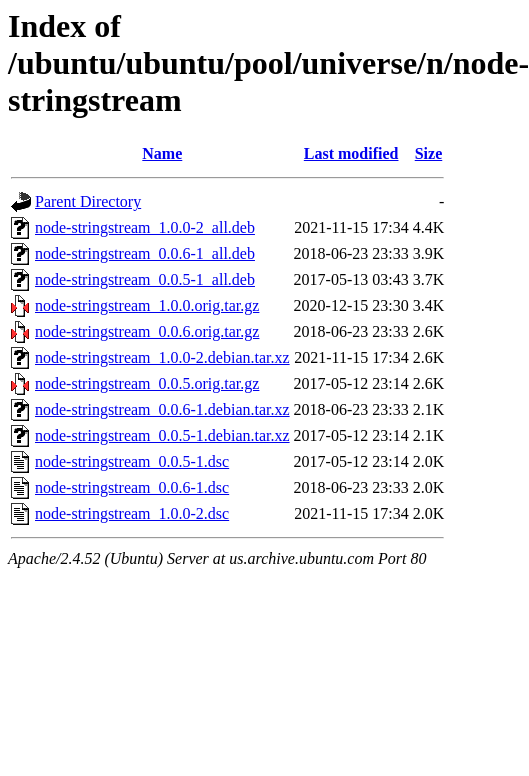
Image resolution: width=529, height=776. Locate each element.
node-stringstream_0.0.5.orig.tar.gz (147, 383)
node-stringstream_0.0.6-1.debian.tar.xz (162, 409)
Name (162, 153)
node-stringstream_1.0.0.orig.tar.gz (147, 305)
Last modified (351, 153)
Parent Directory (88, 201)
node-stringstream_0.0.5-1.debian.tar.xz (162, 435)
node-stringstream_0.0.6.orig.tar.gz (147, 331)
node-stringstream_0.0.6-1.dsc (132, 487)
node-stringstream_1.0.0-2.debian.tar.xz (162, 357)
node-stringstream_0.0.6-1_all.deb (145, 253)
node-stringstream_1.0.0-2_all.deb (145, 227)
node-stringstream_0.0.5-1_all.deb (145, 279)
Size (429, 153)
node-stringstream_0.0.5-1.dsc (132, 461)
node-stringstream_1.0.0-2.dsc (132, 513)
